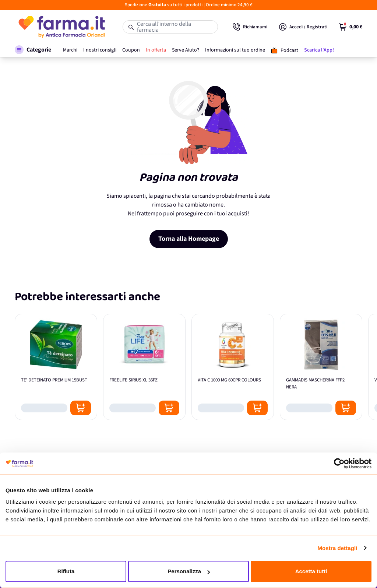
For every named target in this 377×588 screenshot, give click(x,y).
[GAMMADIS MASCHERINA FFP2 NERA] (321, 367)
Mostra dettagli (337, 548)
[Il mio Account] (303, 27)
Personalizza (189, 571)
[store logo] (61, 27)
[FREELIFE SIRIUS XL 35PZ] (144, 367)
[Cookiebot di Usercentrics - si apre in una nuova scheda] (339, 464)
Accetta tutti (311, 571)
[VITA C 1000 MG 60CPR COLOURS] (233, 367)
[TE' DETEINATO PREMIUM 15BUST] (56, 367)
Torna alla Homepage (189, 239)
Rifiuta (66, 571)
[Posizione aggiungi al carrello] (81, 408)
